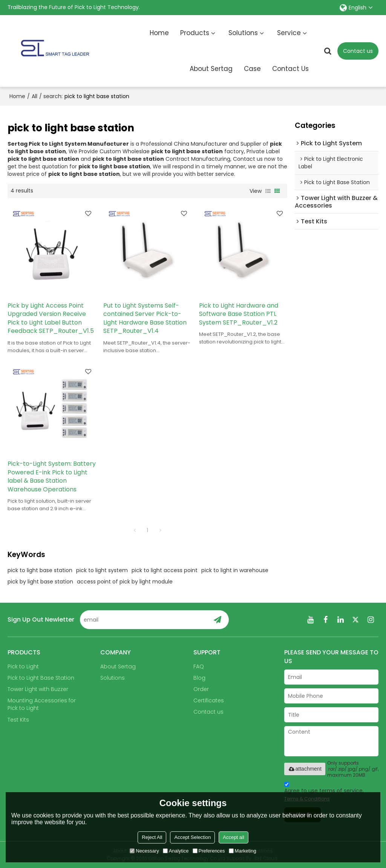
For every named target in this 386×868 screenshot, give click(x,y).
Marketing (243, 851)
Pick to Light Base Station (41, 678)
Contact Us (290, 69)
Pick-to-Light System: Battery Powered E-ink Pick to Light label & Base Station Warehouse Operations (52, 477)
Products (195, 33)
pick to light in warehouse (235, 570)
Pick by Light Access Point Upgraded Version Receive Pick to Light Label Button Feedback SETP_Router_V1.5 (51, 319)
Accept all (233, 837)
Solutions (243, 33)
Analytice (176, 851)
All (34, 96)
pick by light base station (40, 582)
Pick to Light (23, 666)
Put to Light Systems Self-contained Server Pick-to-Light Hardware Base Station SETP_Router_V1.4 (145, 319)
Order (201, 689)
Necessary (144, 851)
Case (252, 69)
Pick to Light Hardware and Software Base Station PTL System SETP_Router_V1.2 (239, 314)
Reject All (152, 837)
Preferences (209, 851)
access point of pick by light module (125, 582)
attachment (305, 769)
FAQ (199, 666)
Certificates (209, 700)
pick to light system (102, 570)
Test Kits (18, 720)
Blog (199, 678)
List (268, 191)
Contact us (358, 51)
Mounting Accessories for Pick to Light (42, 704)
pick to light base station (40, 570)
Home (159, 33)
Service (289, 33)
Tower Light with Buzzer (38, 689)
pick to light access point (165, 570)
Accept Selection (192, 837)
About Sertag (211, 69)
